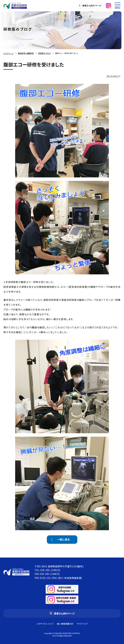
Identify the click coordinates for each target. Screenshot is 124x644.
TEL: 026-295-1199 (47, 570)
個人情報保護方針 (65, 624)
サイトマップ (82, 624)
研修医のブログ (44, 53)
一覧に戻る (63, 539)
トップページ (9, 53)
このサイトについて (45, 624)
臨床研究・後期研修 (26, 53)
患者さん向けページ (90, 5)
